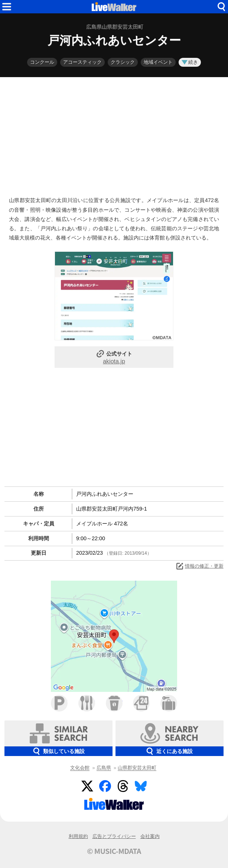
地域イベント (158, 62)
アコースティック (82, 62)
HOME (114, 7)
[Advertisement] (114, 135)
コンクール (42, 62)
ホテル (169, 703)
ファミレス (87, 703)
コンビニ (141, 703)
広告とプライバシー (114, 836)
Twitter (87, 786)
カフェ (114, 703)
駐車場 (59, 703)
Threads (123, 786)
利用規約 (78, 836)
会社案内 (150, 836)
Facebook (105, 786)
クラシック (123, 62)
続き (190, 62)
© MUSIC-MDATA (114, 851)
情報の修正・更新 (199, 566)
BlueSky (141, 786)
